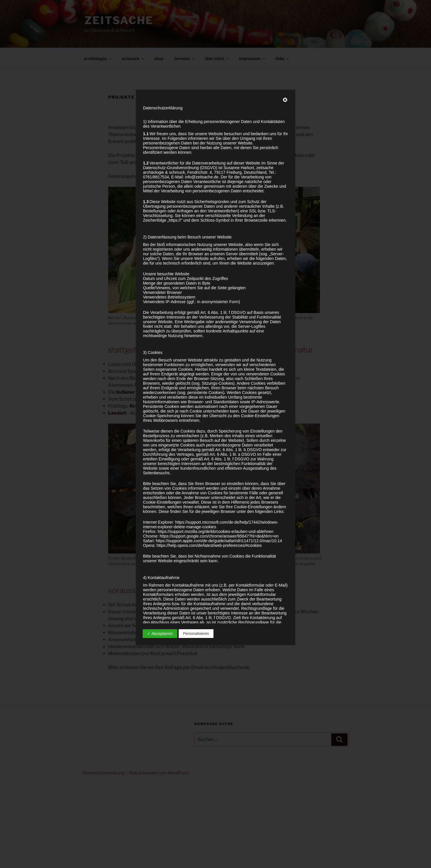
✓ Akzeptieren (160, 634)
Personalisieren (196, 633)
